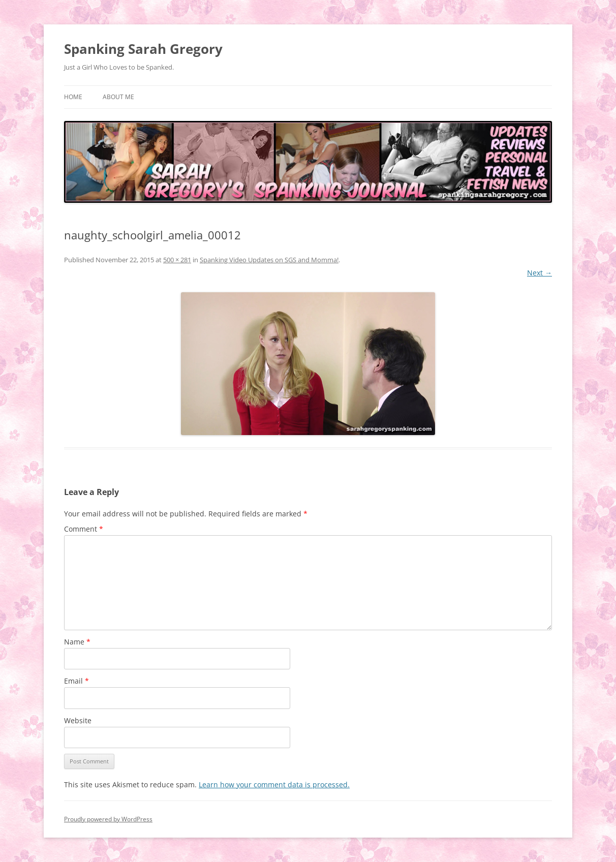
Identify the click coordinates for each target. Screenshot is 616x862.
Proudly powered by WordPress (108, 819)
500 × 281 (177, 260)
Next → (540, 273)
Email (76, 681)
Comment (84, 529)
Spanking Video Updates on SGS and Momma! (269, 260)
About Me (118, 97)
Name (77, 642)
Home (73, 97)
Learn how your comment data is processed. (274, 784)
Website (78, 720)
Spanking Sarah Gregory (143, 49)
